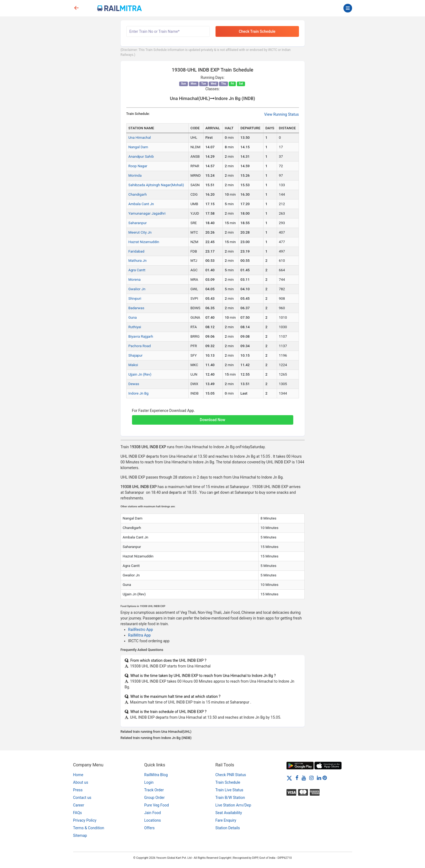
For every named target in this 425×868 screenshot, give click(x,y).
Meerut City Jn (140, 232)
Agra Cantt (137, 270)
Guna (133, 317)
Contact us (82, 798)
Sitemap (80, 835)
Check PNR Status (231, 775)
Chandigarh (138, 194)
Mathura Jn (138, 261)
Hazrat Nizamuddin (144, 242)
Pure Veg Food (157, 805)
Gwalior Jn (137, 289)
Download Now (212, 420)
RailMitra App (140, 635)
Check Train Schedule (257, 31)
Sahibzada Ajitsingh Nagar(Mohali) (156, 185)
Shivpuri (135, 299)
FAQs (78, 813)
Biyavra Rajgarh (141, 336)
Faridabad (136, 251)
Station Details (228, 828)
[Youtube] (304, 778)
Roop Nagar (138, 166)
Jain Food (152, 813)
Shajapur (136, 355)
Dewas (134, 384)
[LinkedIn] (319, 778)
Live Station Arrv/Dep (233, 805)
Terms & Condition (89, 828)
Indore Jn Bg (139, 393)
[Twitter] (289, 778)
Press (78, 790)
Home (78, 775)
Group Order (154, 798)
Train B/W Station (230, 798)
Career (79, 805)
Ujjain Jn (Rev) (140, 374)
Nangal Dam (138, 147)
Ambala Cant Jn (141, 204)
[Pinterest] (325, 778)
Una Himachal (140, 138)
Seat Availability (229, 813)
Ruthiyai (135, 327)
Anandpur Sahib (141, 157)
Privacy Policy (85, 820)
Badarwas (136, 308)
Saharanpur (138, 223)
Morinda (135, 175)
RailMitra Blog (156, 775)
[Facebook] (297, 778)
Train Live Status (229, 790)
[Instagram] (311, 778)
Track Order (154, 790)
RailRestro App (141, 630)
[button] (213, 417)
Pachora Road (140, 346)
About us (81, 782)
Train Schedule (228, 782)
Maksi (133, 365)
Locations (152, 820)
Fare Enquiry (226, 820)
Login (149, 782)
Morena (135, 280)
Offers (149, 828)
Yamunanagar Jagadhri (147, 213)
